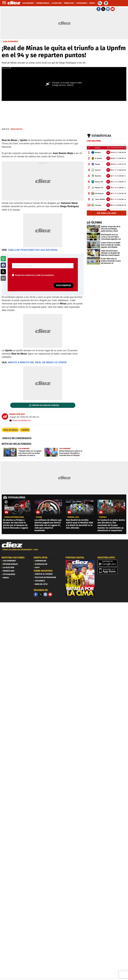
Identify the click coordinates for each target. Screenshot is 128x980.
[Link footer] (12, 545)
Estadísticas (101, 136)
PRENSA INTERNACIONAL (14, 517)
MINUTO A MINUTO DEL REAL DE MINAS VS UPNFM (37, 362)
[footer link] (64, 551)
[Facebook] (36, 594)
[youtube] (50, 594)
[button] (3, 259)
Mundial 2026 (73, 517)
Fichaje (39, 517)
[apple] (112, 571)
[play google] (112, 563)
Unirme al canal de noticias (46, 405)
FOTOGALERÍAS (17, 497)
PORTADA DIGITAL (75, 558)
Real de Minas (11, 430)
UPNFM (26, 430)
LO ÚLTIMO (94, 222)
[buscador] (100, 3)
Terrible (103, 517)
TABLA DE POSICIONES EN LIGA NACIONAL (33, 250)
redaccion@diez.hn (20, 420)
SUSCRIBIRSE (63, 285)
